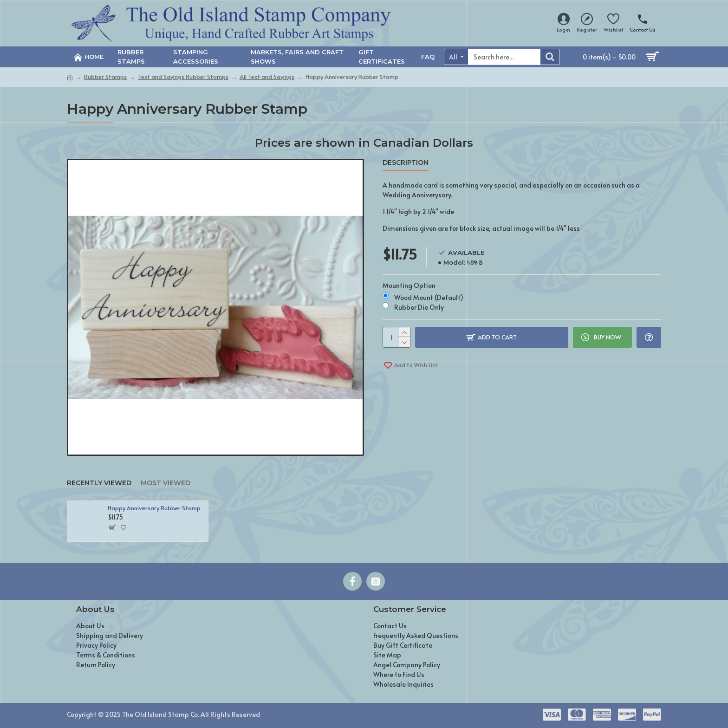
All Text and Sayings (267, 77)
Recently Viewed (99, 483)
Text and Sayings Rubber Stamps (183, 77)
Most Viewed (166, 483)
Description (406, 163)
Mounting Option (409, 285)
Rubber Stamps (105, 77)
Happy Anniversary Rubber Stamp (154, 508)
